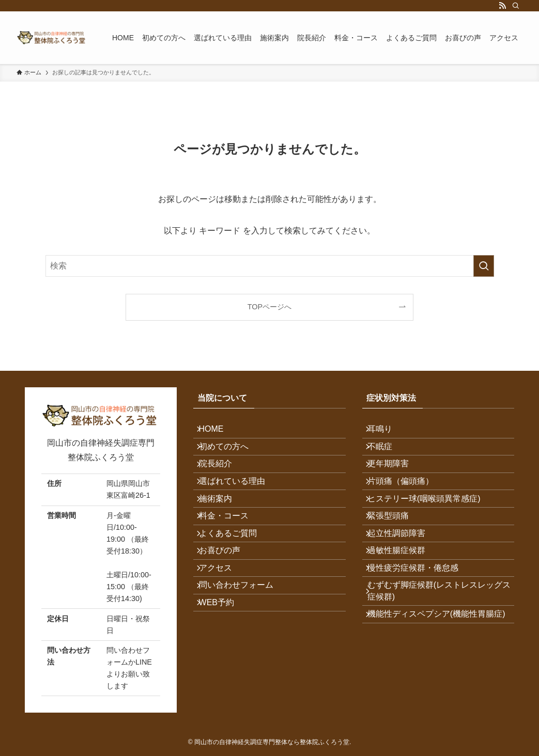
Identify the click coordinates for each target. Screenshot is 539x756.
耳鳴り (387, 432)
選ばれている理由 (239, 506)
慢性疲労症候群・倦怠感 (420, 628)
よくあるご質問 (235, 579)
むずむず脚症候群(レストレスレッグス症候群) (438, 659)
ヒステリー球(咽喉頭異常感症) (431, 531)
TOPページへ (269, 307)
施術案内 (222, 531)
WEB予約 (223, 677)
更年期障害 (395, 482)
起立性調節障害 (404, 579)
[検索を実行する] (484, 266)
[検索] (516, 6)
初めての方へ (230, 457)
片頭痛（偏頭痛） (408, 506)
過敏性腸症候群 (404, 604)
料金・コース (230, 555)
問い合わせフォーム (243, 653)
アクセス (222, 628)
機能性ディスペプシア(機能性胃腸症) (438, 694)
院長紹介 (222, 482)
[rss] (502, 6)
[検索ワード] (270, 266)
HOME (218, 432)
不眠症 (387, 457)
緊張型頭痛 (395, 555)
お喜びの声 (226, 604)
